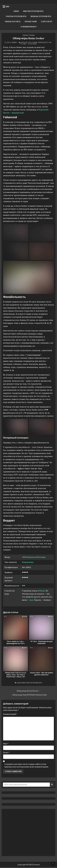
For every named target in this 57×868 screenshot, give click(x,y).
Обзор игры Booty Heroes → (29, 691)
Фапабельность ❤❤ (45, 42)
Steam (42, 591)
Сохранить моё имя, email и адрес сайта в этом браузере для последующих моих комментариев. (26, 765)
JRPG (24, 557)
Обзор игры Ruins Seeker (28, 38)
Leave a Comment (12, 42)
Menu (8, 6)
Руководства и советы (13, 21)
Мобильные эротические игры (41, 16)
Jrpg (30, 42)
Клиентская (28, 562)
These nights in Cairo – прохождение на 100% (16, 643)
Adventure (24, 42)
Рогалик (35, 42)
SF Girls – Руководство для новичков (42, 643)
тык (31, 600)
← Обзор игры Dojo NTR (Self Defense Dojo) (29, 695)
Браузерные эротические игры (16, 16)
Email (6, 752)
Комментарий (10, 714)
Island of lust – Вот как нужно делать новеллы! (41, 674)
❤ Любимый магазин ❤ (29, 27)
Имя (6, 744)
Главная (16, 11)
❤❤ (24, 586)
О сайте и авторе (47, 21)
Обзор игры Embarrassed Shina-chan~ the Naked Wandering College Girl (16, 675)
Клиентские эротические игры (33, 11)
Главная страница (29, 35)
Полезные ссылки (31, 21)
